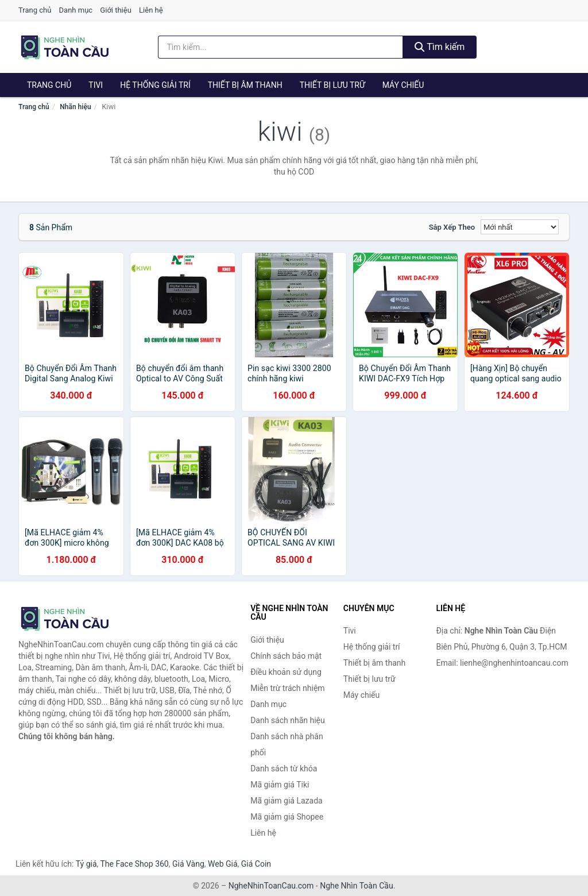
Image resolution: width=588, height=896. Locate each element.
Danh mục (76, 10)
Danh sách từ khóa (284, 768)
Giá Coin (256, 864)
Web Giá (223, 864)
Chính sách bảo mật (286, 656)
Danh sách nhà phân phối (287, 744)
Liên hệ (151, 10)
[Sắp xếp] (520, 227)
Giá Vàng (188, 864)
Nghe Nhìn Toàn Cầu (356, 886)
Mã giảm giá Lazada (287, 801)
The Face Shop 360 (134, 864)
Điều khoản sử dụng (286, 672)
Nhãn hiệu (75, 107)
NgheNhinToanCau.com (271, 886)
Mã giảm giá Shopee (287, 817)
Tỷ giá (86, 864)
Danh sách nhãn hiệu (288, 720)
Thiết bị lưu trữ (332, 85)
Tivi (96, 85)
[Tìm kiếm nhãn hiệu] (281, 47)
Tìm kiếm (440, 47)
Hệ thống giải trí (155, 85)
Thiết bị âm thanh (245, 85)
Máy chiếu (403, 85)
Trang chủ (35, 10)
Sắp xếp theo (452, 227)
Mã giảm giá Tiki (280, 785)
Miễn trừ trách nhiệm (287, 688)
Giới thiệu (115, 10)
